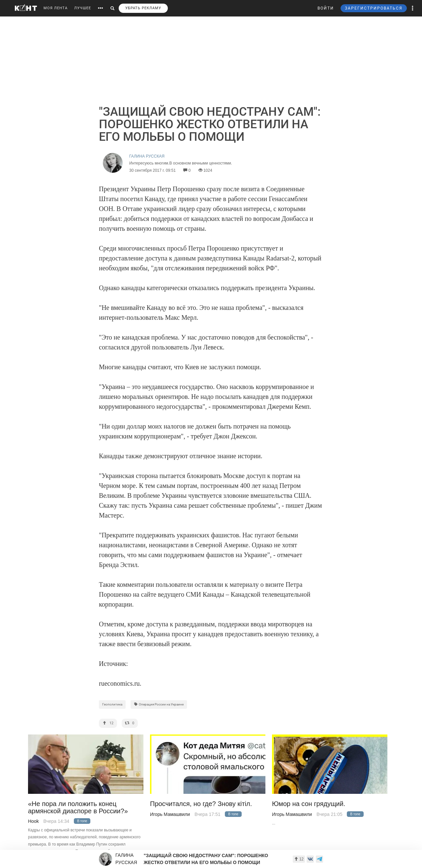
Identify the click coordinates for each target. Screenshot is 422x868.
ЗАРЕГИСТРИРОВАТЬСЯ (374, 8)
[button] (413, 8)
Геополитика (112, 704)
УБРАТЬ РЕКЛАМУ (143, 8)
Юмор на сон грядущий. (309, 804)
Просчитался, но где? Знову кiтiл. (201, 804)
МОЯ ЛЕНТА (56, 8)
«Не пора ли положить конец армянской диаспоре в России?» (78, 807)
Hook (33, 821)
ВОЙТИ (326, 8)
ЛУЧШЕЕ (83, 8)
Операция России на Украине (159, 704)
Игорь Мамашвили (170, 814)
